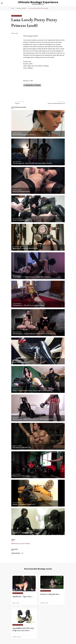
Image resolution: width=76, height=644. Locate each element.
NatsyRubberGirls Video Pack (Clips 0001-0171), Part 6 (23, 629)
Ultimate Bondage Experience (38, 2)
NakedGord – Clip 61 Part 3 (22, 597)
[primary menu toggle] (2, 3)
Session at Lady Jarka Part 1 (50, 594)
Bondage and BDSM (17, 16)
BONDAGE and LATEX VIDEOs (21, 544)
